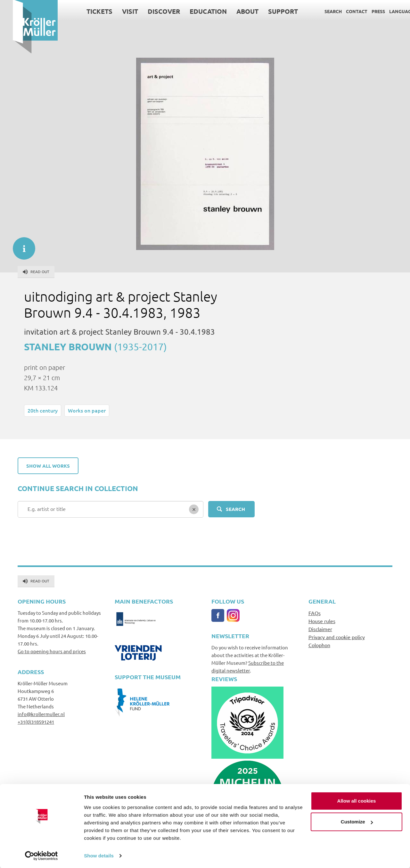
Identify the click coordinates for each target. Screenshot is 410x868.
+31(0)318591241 (36, 722)
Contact (344, 11)
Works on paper (87, 410)
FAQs (315, 613)
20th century (43, 410)
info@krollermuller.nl (41, 714)
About (235, 11)
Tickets (87, 11)
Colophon (319, 645)
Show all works (48, 466)
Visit (117, 11)
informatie (21, 245)
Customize (357, 821)
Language (389, 11)
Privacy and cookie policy (337, 637)
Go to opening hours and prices (52, 651)
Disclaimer (320, 629)
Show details (99, 855)
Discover (151, 11)
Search (320, 11)
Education (195, 11)
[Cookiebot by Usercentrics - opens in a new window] (41, 855)
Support (270, 11)
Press (365, 11)
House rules (322, 621)
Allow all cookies (357, 801)
